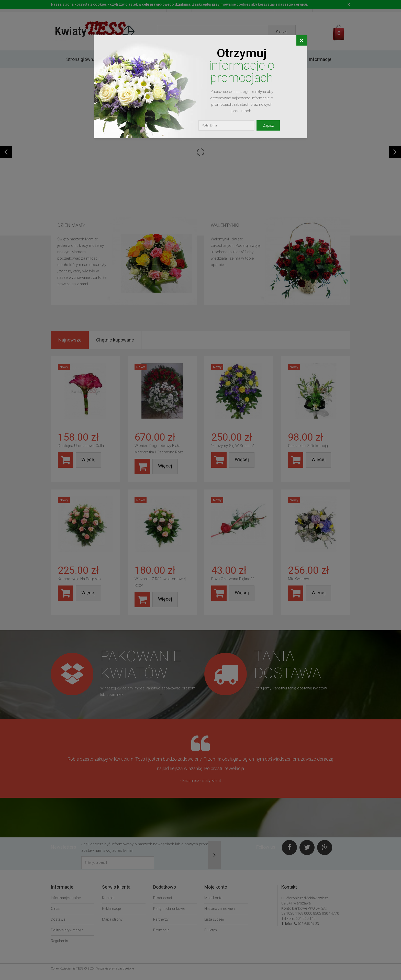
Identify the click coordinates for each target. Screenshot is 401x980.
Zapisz (268, 125)
